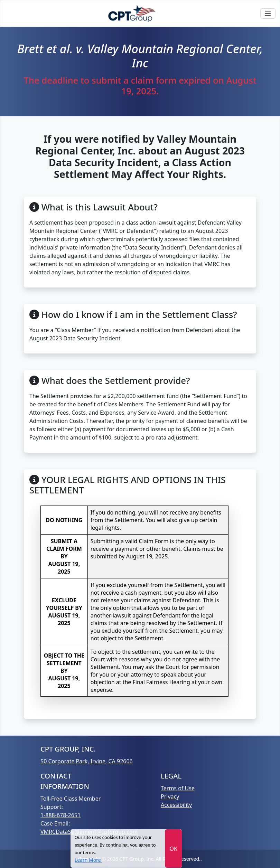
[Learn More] (88, 860)
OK (173, 849)
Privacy (170, 796)
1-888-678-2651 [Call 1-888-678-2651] (60, 815)
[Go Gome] (132, 13)
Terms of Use (178, 788)
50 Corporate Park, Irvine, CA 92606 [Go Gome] (87, 761)
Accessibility (176, 805)
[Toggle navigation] (268, 13)
